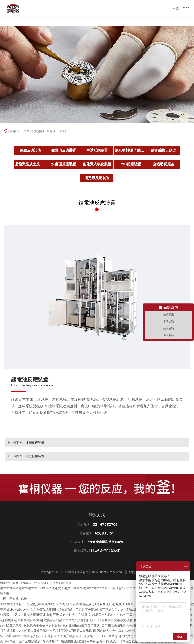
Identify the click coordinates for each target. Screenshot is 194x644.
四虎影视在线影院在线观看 (24, 620)
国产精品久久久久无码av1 (117, 609)
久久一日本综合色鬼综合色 (129, 641)
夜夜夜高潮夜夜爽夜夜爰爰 (42, 625)
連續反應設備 (30, 150)
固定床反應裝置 (97, 178)
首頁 (26, 131)
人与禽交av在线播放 (40, 604)
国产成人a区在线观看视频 (73, 604)
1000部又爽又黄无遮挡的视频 (38, 631)
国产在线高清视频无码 (117, 625)
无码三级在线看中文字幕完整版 (111, 620)
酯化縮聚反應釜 (164, 150)
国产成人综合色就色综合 (114, 631)
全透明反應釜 (164, 164)
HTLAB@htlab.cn (105, 550)
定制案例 (38, 131)
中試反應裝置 (97, 150)
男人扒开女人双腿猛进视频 (33, 615)
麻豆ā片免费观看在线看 (136, 636)
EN (179, 8)
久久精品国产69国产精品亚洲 (61, 636)
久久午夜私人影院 (43, 609)
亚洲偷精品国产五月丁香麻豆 (77, 609)
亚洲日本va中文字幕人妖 (22, 636)
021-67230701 (105, 524)
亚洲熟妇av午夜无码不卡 (91, 641)
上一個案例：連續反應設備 (26, 443)
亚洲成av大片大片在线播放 (72, 615)
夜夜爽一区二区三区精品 (101, 636)
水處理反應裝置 (64, 164)
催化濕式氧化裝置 (97, 164)
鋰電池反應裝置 (64, 150)
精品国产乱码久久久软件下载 (112, 615)
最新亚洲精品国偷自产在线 (81, 625)
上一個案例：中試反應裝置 (26, 456)
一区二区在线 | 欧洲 (14, 599)
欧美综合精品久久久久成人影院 (65, 620)
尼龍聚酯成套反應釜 (31, 164)
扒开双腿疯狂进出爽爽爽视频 (113, 604)
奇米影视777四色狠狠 (57, 641)
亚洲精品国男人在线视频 (78, 631)
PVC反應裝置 (130, 164)
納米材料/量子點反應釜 (131, 150)
